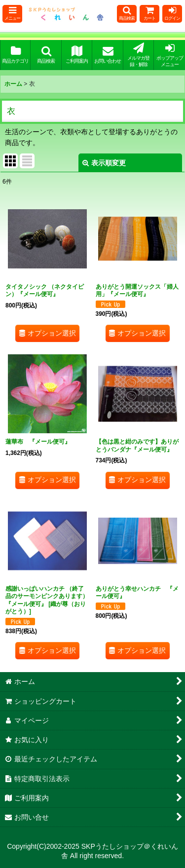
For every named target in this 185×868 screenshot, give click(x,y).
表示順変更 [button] (104, 163)
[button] (12, 14)
